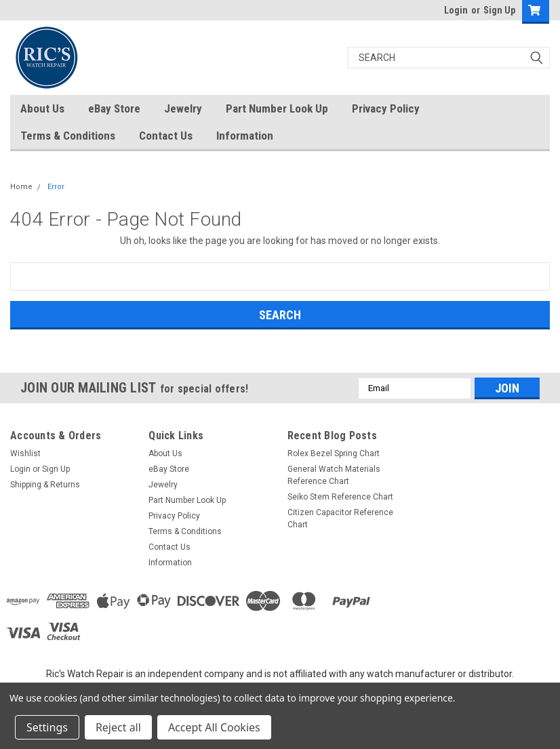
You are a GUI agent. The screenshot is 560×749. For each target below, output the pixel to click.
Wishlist (25, 453)
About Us (42, 108)
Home (21, 187)
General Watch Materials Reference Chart (334, 475)
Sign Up (499, 10)
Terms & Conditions (68, 136)
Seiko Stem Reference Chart (340, 497)
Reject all (118, 727)
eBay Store (114, 108)
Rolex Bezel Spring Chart (334, 453)
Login (456, 10)
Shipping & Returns (45, 485)
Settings (47, 727)
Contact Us (166, 136)
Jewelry (183, 108)
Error (56, 187)
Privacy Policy (386, 108)
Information (245, 136)
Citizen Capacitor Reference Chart (340, 519)
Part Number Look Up (277, 108)
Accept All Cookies (214, 727)
